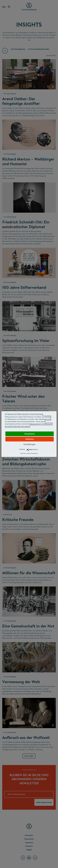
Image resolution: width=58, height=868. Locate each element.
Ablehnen (30, 439)
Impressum (23, 453)
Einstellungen (30, 444)
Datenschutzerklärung (32, 453)
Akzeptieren (30, 434)
